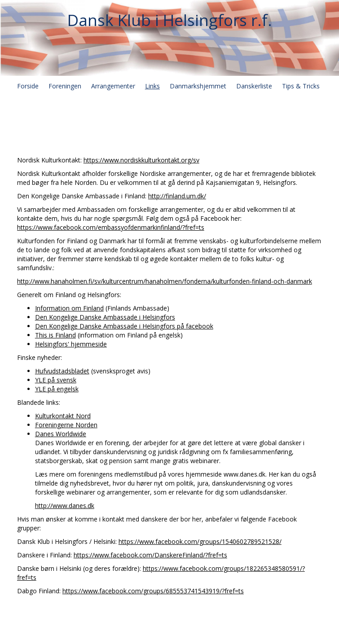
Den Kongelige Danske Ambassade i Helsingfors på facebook (124, 326)
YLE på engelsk (57, 389)
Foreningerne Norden (66, 425)
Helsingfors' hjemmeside (71, 344)
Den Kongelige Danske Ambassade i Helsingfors (105, 317)
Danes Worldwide (61, 434)
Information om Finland (69, 308)
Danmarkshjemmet (198, 86)
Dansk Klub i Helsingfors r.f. (170, 20)
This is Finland (55, 335)
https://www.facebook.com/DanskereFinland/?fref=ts (150, 555)
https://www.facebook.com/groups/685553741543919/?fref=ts (153, 591)
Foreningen (65, 86)
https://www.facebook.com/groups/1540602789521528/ (200, 541)
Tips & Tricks (301, 86)
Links (152, 86)
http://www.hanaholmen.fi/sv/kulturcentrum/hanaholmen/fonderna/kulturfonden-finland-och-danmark (165, 281)
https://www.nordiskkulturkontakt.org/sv (141, 160)
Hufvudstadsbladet (62, 371)
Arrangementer (113, 86)
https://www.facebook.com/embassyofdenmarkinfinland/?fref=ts (111, 227)
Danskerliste (254, 86)
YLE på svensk (56, 380)
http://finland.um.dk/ (177, 196)
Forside (28, 86)
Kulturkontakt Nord (63, 416)
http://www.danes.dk (65, 506)
